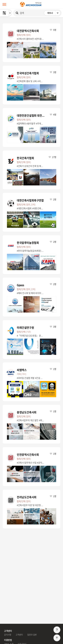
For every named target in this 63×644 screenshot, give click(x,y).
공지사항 (8, 635)
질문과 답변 (32, 635)
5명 (53, 30)
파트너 (54, 13)
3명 (53, 72)
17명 (52, 157)
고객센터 (19, 635)
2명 (53, 199)
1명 (53, 369)
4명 (53, 114)
